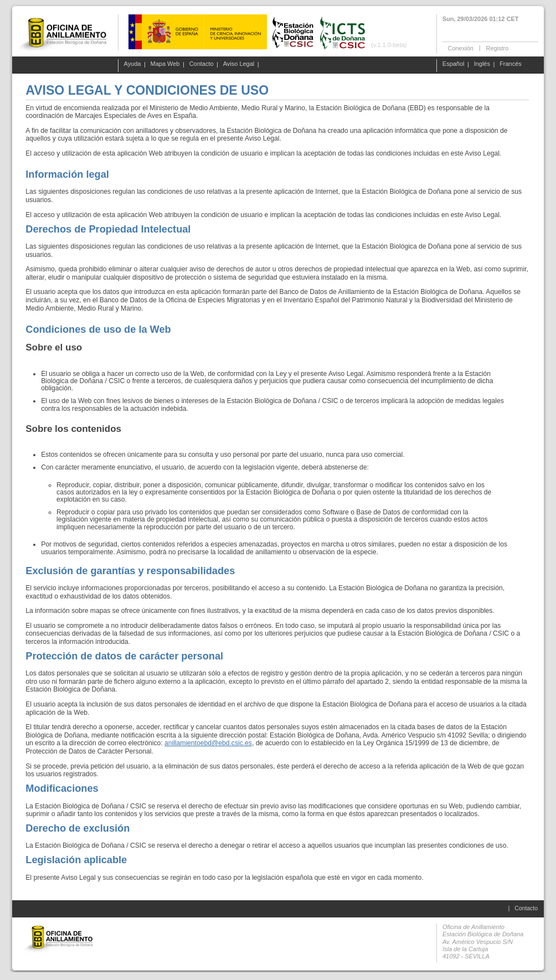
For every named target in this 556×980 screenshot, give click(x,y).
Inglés (482, 64)
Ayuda (133, 64)
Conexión (461, 48)
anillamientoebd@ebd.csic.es (208, 743)
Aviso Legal (239, 64)
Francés (511, 64)
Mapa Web (165, 64)
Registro (497, 48)
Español (454, 64)
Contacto (202, 64)
